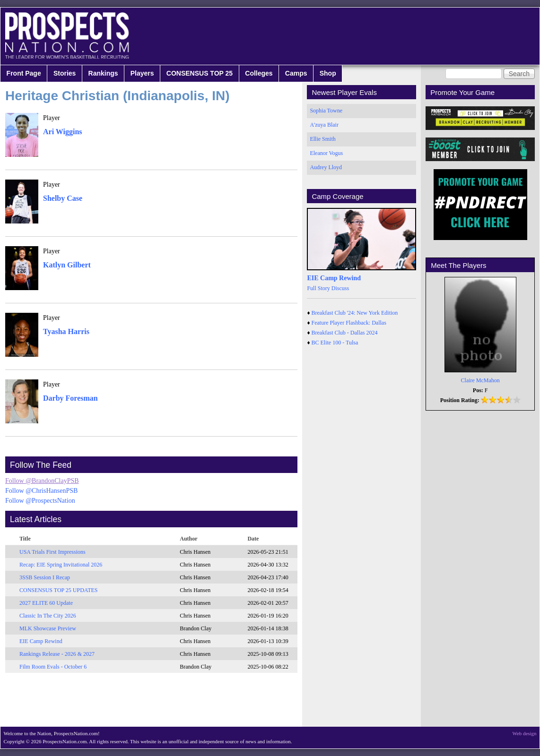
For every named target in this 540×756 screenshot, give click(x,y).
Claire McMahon (480, 380)
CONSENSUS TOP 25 (200, 73)
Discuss (340, 288)
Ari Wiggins (63, 132)
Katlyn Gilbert (67, 265)
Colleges (259, 73)
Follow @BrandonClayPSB (42, 481)
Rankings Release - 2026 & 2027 (57, 654)
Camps (296, 73)
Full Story (318, 288)
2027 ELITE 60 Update (46, 603)
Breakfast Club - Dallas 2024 (345, 333)
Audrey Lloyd (326, 167)
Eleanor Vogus (326, 153)
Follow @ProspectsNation (40, 501)
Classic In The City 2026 (48, 616)
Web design (525, 733)
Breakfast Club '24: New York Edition (355, 313)
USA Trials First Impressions (52, 552)
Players (142, 73)
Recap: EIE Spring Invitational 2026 (61, 565)
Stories (65, 73)
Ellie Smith (322, 139)
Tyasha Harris (66, 331)
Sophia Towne (326, 111)
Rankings (103, 73)
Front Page (24, 73)
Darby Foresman (70, 398)
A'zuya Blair (324, 125)
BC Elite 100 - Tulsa (335, 343)
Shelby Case (63, 198)
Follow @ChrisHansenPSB (41, 491)
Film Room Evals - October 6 (53, 667)
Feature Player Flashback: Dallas (349, 323)
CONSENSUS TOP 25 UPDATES (59, 590)
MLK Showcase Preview (48, 628)
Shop (328, 73)
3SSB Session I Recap (45, 577)
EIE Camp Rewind (41, 641)
